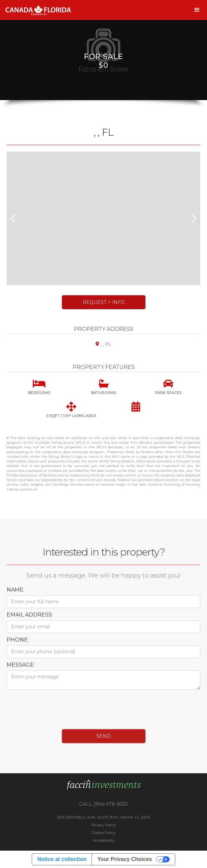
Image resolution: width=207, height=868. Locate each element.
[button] (197, 10)
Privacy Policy (104, 825)
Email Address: (30, 620)
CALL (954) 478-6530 (103, 804)
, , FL (103, 344)
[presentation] (58, 711)
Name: (16, 595)
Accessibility (103, 840)
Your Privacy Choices (125, 859)
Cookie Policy (104, 833)
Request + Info (104, 302)
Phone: (18, 645)
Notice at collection (62, 859)
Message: (21, 670)
